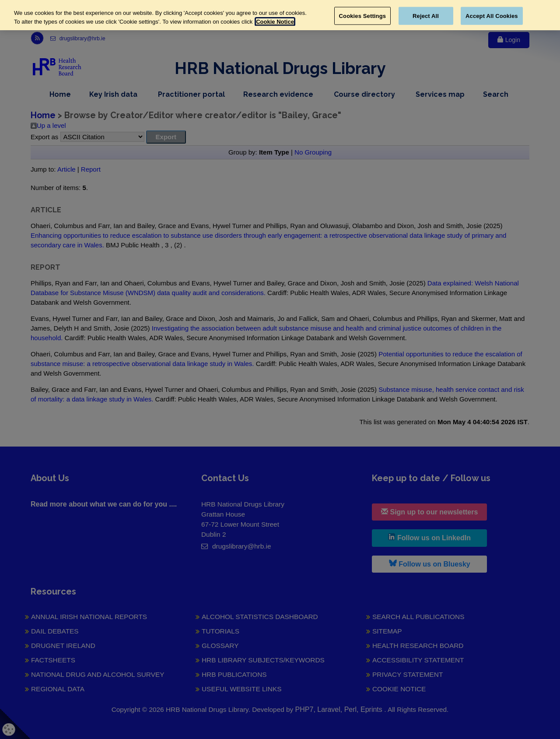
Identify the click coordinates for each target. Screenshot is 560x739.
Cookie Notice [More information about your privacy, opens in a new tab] (275, 22)
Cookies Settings (363, 16)
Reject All (426, 16)
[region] (280, 15)
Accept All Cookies (492, 16)
